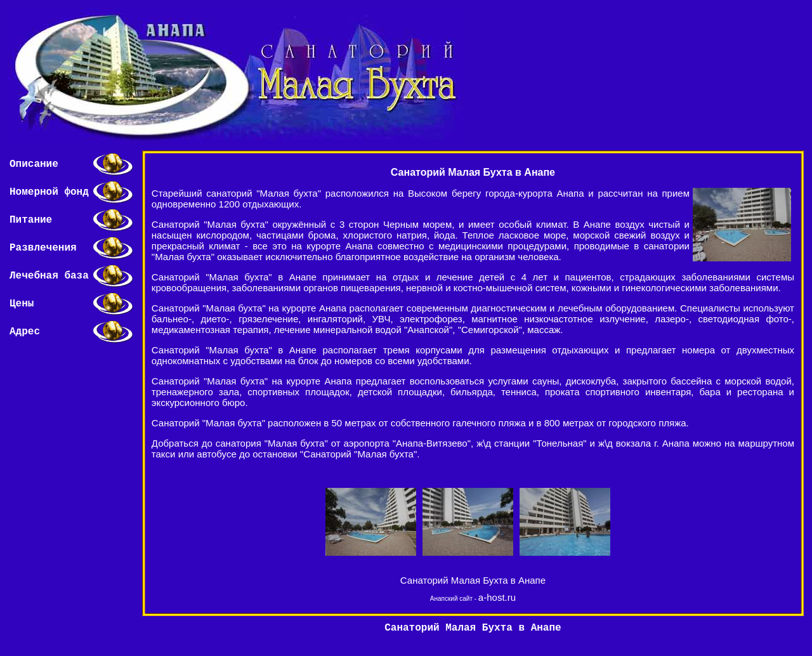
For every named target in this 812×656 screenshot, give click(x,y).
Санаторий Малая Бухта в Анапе (473, 580)
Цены (22, 304)
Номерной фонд (49, 192)
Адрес (25, 332)
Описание (34, 164)
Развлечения (43, 248)
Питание (31, 220)
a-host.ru (497, 597)
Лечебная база (49, 276)
